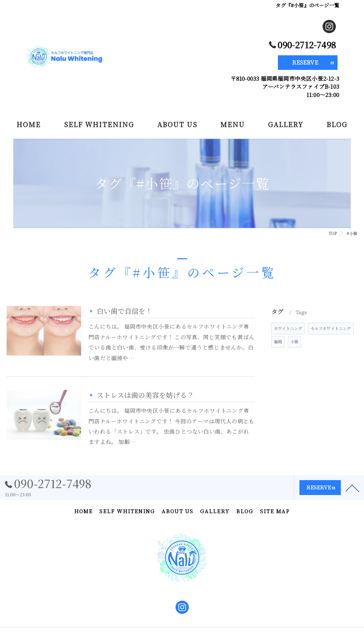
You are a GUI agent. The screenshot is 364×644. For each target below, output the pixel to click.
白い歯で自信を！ (125, 322)
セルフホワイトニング (331, 340)
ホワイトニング (288, 340)
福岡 (278, 353)
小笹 (294, 353)
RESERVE (305, 62)
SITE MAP (275, 511)
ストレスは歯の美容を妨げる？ (145, 407)
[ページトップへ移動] (352, 492)
